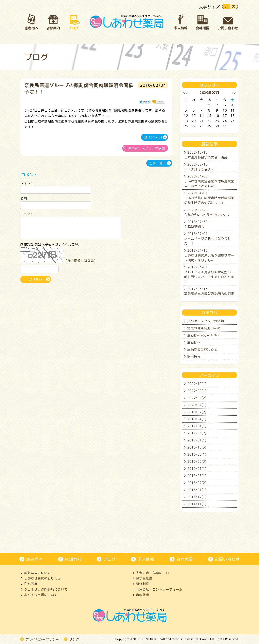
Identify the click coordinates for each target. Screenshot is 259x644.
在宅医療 (31, 584)
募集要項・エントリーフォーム (159, 589)
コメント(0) (153, 137)
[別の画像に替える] (81, 264)
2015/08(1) (197, 476)
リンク (74, 639)
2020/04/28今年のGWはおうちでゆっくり (207, 212)
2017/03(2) (197, 433)
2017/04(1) (197, 426)
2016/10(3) (197, 447)
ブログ (109, 559)
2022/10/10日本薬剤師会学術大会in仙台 (206, 155)
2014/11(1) (197, 504)
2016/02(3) (197, 461)
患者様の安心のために (204, 335)
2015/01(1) (197, 490)
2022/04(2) (197, 398)
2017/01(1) (197, 440)
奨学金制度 (144, 578)
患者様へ (194, 342)
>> (234, 93)
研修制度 (142, 584)
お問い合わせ (227, 559)
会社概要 (185, 559)
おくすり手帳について (41, 595)
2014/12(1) (197, 497)
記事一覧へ (158, 163)
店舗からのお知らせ (202, 349)
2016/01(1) (197, 469)
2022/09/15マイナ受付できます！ (201, 167)
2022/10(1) (197, 384)
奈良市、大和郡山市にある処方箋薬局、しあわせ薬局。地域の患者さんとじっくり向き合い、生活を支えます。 (127, 22)
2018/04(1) (197, 419)
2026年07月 (209, 93)
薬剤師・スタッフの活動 (147, 148)
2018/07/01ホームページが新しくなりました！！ (208, 239)
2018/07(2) (197, 412)
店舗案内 (73, 559)
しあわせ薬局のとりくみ (42, 578)
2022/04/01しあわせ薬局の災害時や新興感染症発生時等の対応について (209, 198)
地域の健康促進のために (206, 328)
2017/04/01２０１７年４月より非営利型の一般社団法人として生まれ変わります (209, 274)
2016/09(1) (197, 454)
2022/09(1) (197, 391)
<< (185, 93)
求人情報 (146, 559)
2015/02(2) (197, 483)
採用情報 (194, 356)
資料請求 (142, 595)
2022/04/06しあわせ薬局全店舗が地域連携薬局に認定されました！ (209, 181)
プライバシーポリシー (42, 639)
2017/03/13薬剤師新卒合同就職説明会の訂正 (209, 291)
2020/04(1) (197, 405)
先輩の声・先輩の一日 (152, 573)
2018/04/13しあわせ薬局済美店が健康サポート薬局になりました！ (209, 255)
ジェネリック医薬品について (46, 589)
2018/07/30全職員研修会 (196, 224)
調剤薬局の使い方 (37, 573)
